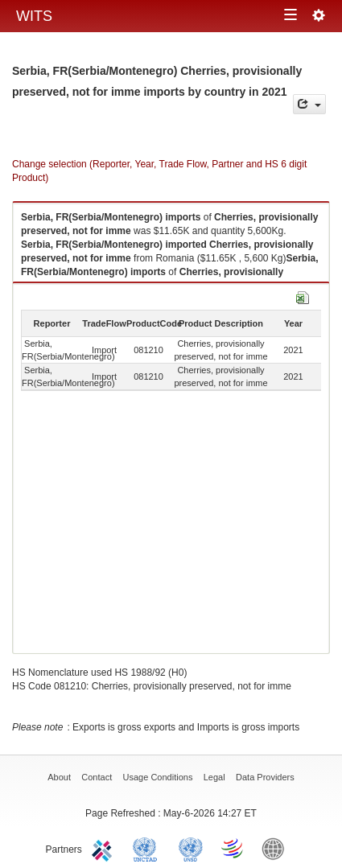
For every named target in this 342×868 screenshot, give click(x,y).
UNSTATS (191, 848)
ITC (105, 848)
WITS (34, 16)
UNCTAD (148, 848)
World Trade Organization (233, 848)
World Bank (277, 848)
